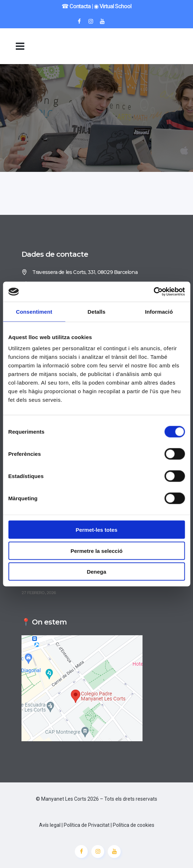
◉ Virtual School (113, 6)
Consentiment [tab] (34, 311)
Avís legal (50, 825)
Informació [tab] (159, 311)
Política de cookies (134, 825)
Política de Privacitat (87, 825)
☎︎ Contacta (76, 6)
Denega (96, 572)
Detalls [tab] (97, 311)
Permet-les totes (96, 530)
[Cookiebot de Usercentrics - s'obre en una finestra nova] (153, 292)
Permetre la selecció (96, 551)
